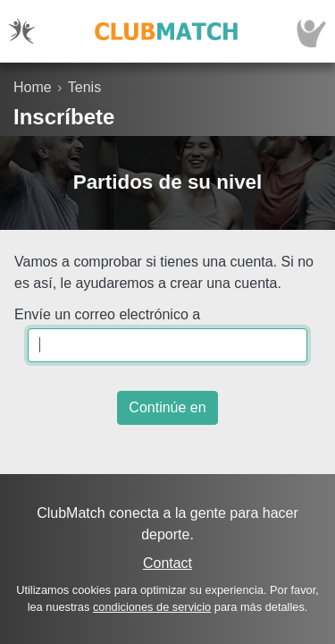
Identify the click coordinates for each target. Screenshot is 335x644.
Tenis (84, 87)
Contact (167, 563)
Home (33, 87)
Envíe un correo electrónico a (107, 314)
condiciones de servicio (152, 607)
